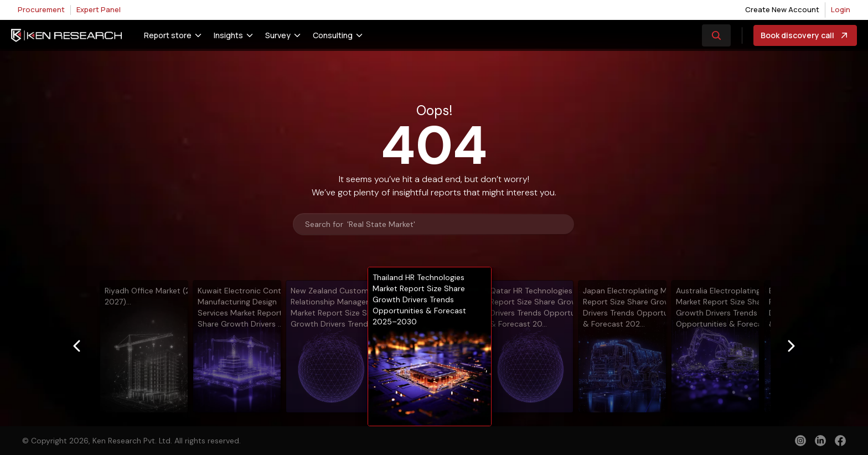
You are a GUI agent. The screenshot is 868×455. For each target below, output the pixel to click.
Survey (278, 35)
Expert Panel (99, 9)
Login (841, 9)
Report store (168, 35)
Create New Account (782, 9)
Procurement (41, 9)
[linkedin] (820, 441)
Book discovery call (805, 35)
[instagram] (800, 441)
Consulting (333, 35)
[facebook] (840, 442)
